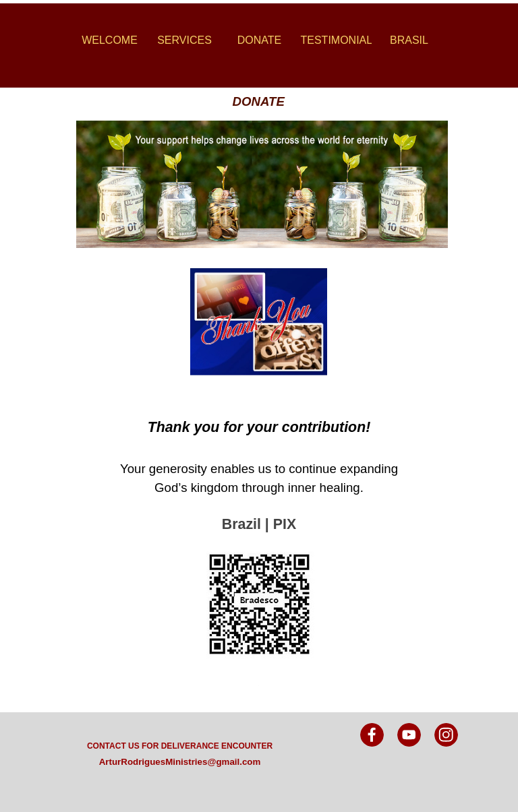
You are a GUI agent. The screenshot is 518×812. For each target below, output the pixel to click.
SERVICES (184, 40)
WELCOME (110, 40)
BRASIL (409, 40)
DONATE (259, 40)
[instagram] (446, 735)
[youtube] (409, 735)
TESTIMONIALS (340, 40)
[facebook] (372, 735)
